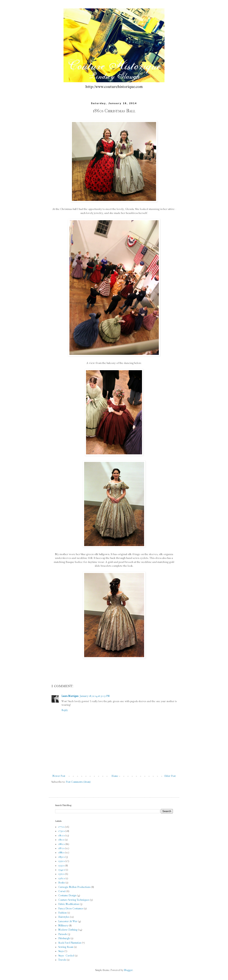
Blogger (128, 970)
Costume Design (67, 895)
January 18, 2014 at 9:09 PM (95, 696)
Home (115, 776)
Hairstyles (64, 917)
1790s (61, 831)
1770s (61, 827)
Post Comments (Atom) (78, 782)
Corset (62, 891)
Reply (65, 710)
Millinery (63, 926)
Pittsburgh (64, 938)
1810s (61, 840)
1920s (61, 861)
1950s (61, 874)
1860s (61, 844)
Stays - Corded (66, 956)
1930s (61, 866)
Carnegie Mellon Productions (74, 887)
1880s (61, 853)
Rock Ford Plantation (70, 943)
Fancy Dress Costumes (71, 908)
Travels (62, 960)
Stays (61, 951)
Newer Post (59, 776)
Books (62, 883)
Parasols (63, 934)
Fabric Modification (69, 904)
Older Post (170, 776)
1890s (61, 857)
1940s (62, 870)
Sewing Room (66, 947)
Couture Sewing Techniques (74, 900)
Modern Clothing (68, 930)
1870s (61, 848)
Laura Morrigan (70, 696)
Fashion (62, 913)
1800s (61, 835)
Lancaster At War (68, 921)
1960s (62, 878)
